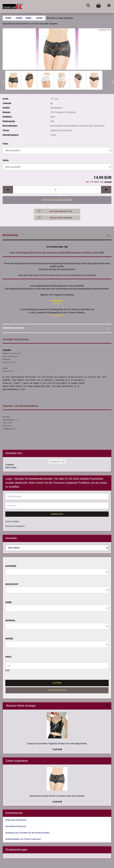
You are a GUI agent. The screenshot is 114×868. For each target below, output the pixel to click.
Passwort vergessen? (15, 526)
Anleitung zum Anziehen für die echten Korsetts (27, 833)
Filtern (57, 683)
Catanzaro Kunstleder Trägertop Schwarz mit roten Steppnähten (57, 744)
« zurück (18, 18)
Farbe (9, 602)
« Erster (8, 18)
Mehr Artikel (11, 468)
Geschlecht (12, 584)
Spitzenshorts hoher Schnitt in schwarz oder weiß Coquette (57, 796)
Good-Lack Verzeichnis (16, 820)
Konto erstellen (12, 522)
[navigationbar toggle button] (109, 5)
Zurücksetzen (57, 690)
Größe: (6, 160)
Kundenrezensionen (14, 328)
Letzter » (40, 18)
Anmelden (57, 514)
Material (10, 621)
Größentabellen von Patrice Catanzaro (23, 839)
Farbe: (5, 144)
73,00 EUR (57, 749)
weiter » (29, 18)
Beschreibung (10, 235)
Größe (9, 639)
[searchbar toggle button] (88, 5)
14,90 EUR (57, 802)
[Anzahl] (57, 190)
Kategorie (11, 566)
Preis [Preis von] (8, 657)
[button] (8, 190)
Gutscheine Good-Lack (16, 826)
